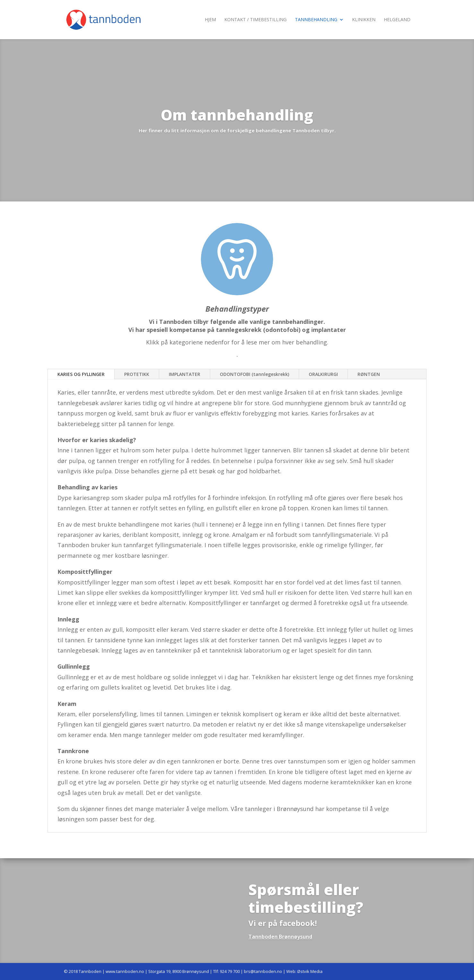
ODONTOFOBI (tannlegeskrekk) (254, 374)
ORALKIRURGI (323, 374)
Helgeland (397, 20)
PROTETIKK (137, 374)
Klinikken (364, 20)
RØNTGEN (369, 374)
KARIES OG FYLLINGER (81, 374)
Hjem (210, 20)
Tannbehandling (316, 20)
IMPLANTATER (185, 374)
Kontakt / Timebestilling (255, 20)
